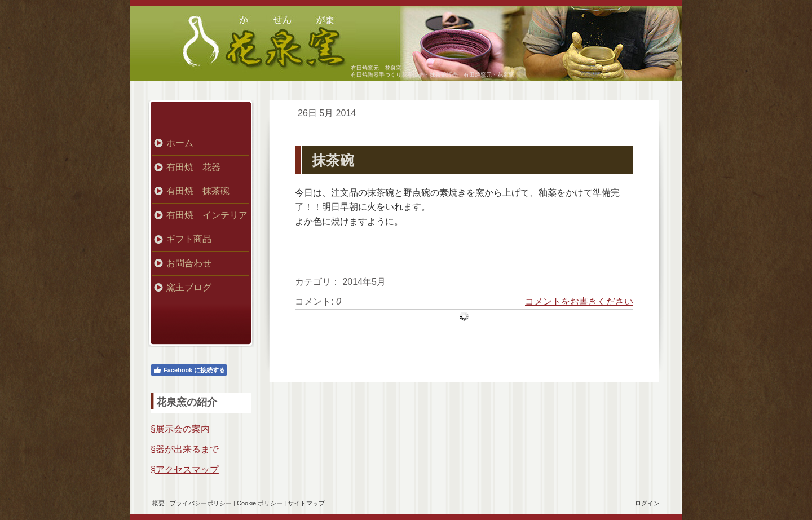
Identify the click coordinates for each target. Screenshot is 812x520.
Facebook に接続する (189, 370)
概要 (158, 503)
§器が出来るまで (185, 449)
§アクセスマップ (185, 470)
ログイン (647, 503)
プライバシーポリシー (201, 503)
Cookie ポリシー (260, 503)
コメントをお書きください (579, 301)
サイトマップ (306, 503)
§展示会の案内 (180, 429)
